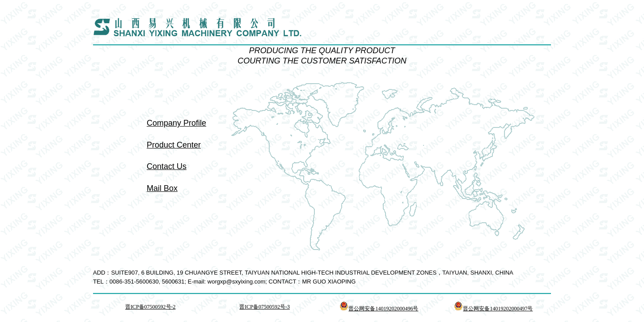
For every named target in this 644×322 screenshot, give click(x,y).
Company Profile (176, 123)
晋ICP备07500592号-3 (265, 307)
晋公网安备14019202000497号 (493, 309)
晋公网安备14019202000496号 (379, 309)
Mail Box (162, 188)
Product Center (174, 145)
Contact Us (167, 166)
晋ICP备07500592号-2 (150, 307)
